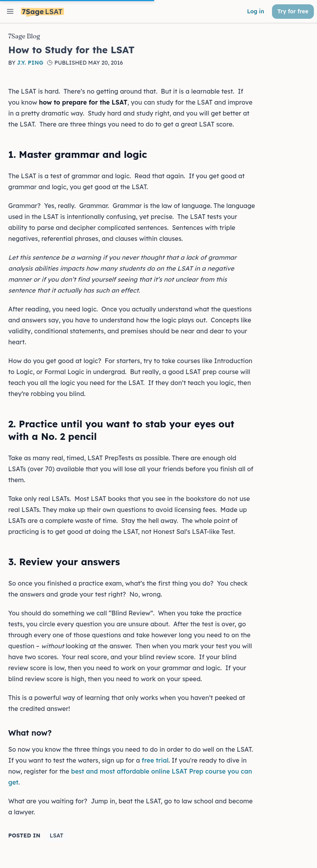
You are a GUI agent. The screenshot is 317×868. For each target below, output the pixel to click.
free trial (155, 760)
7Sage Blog (24, 36)
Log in (256, 11)
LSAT (57, 835)
